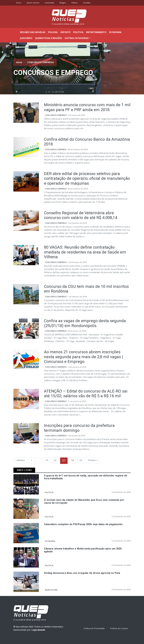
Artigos (63, 3)
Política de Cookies (119, 628)
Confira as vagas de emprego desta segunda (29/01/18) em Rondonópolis (85, 323)
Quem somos (33, 3)
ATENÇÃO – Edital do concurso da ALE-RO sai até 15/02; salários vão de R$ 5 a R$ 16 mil (86, 394)
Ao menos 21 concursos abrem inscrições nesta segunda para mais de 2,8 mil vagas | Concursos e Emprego (83, 357)
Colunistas (49, 3)
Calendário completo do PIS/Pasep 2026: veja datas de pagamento (83, 524)
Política (78, 32)
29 (81, 460)
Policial (53, 32)
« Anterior (20, 460)
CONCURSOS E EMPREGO (56, 115)
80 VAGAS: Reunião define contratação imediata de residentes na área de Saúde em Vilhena (85, 252)
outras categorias (77, 38)
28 (73, 460)
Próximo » (93, 460)
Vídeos (74, 3)
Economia (115, 32)
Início (19, 3)
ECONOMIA (50, 541)
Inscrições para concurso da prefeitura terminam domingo (79, 428)
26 (55, 460)
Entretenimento (96, 32)
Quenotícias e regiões (48, 38)
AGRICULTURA (51, 590)
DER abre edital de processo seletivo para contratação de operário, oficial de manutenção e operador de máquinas (87, 179)
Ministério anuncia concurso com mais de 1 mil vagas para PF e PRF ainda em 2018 (87, 107)
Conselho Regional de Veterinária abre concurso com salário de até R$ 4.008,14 (81, 215)
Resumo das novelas (33, 32)
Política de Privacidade (94, 628)
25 (47, 460)
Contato (87, 3)
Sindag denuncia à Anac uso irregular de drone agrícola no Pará (82, 573)
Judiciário (26, 38)
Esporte (66, 32)
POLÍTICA (49, 493)
